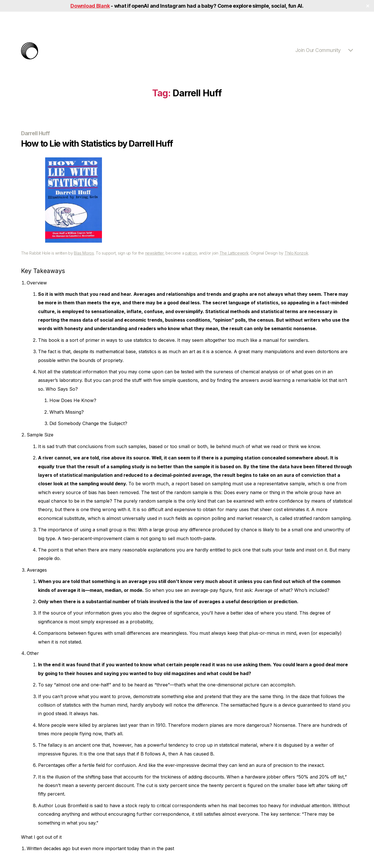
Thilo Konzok (296, 253)
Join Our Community (318, 50)
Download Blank (90, 6)
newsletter (154, 253)
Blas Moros (84, 253)
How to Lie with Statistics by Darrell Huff (97, 143)
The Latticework (234, 253)
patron (191, 253)
